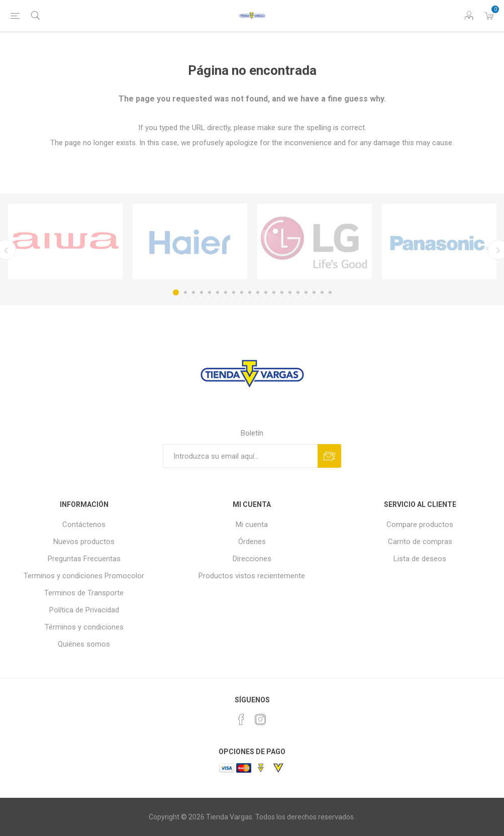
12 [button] (266, 292)
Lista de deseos (420, 559)
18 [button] (314, 292)
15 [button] (290, 292)
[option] (65, 242)
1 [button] (176, 292)
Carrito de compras (420, 542)
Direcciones (252, 559)
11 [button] (258, 292)
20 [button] (330, 292)
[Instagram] (260, 719)
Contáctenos (84, 525)
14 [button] (282, 292)
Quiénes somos (84, 644)
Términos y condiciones (84, 627)
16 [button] (298, 292)
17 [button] (306, 292)
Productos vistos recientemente (252, 576)
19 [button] (322, 292)
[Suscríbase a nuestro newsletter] (240, 456)
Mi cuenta (252, 525)
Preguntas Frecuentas (84, 559)
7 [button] (226, 292)
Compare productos (420, 525)
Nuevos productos (84, 542)
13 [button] (274, 292)
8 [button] (234, 292)
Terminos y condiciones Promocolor (84, 576)
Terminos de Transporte (84, 593)
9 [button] (242, 292)
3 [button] (193, 292)
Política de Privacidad (84, 610)
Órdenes (252, 542)
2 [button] (185, 292)
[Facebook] (241, 719)
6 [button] (218, 292)
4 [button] (201, 292)
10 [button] (250, 292)
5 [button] (210, 292)
